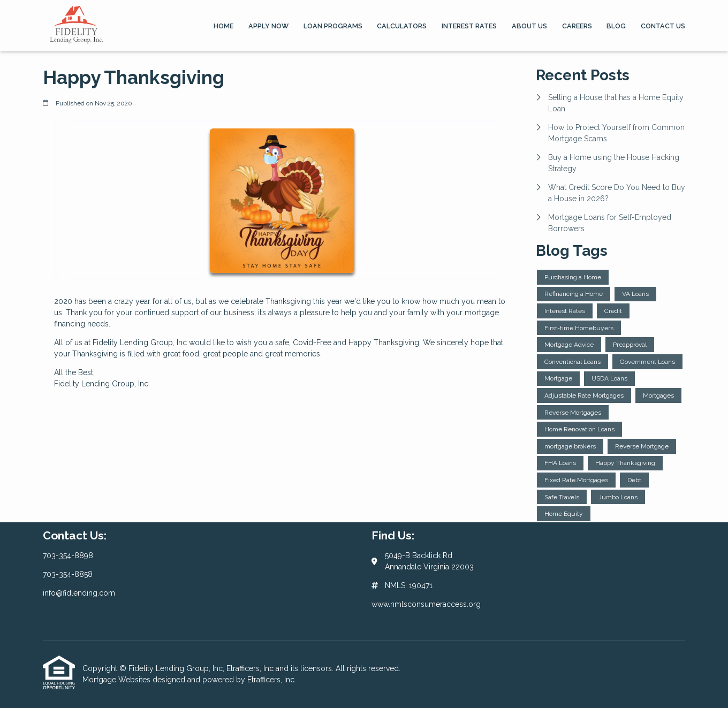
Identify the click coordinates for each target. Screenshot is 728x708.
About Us (529, 26)
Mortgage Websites (117, 680)
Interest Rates (469, 26)
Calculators (402, 26)
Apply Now (268, 26)
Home (223, 26)
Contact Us (663, 26)
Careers (577, 26)
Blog (616, 26)
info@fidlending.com (79, 593)
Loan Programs (333, 26)
